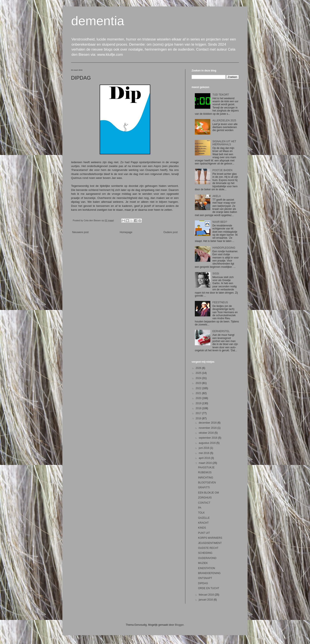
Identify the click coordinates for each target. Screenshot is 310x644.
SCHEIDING (205, 553)
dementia (98, 21)
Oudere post (170, 232)
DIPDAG (203, 583)
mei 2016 (204, 453)
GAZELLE (204, 518)
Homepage (126, 232)
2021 (199, 393)
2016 (199, 418)
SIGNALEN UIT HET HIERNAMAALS (224, 143)
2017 (199, 413)
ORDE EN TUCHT (209, 588)
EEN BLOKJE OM (208, 493)
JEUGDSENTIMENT (210, 543)
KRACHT (203, 523)
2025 (199, 373)
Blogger (179, 625)
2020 (199, 398)
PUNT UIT (204, 533)
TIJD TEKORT (221, 95)
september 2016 (208, 438)
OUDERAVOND (207, 558)
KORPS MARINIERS (210, 538)
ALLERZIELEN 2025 (224, 121)
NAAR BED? (220, 222)
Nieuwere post (80, 232)
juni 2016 (204, 448)
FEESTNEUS (220, 302)
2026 (199, 368)
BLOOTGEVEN (207, 483)
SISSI (216, 274)
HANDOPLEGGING (224, 248)
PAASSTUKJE (206, 468)
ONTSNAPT (205, 578)
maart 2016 (206, 463)
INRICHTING (206, 478)
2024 (199, 378)
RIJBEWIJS (205, 472)
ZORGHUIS (205, 498)
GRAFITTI (204, 488)
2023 (199, 383)
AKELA (217, 196)
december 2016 (208, 423)
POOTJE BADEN (222, 170)
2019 (199, 403)
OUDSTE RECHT (208, 548)
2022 (199, 388)
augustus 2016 (208, 443)
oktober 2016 (207, 433)
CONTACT (204, 503)
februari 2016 (207, 595)
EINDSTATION (207, 568)
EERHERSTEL (221, 331)
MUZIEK (203, 563)
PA (200, 508)
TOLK (201, 513)
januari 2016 (206, 600)
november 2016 (208, 428)
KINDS (202, 528)
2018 (199, 408)
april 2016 (205, 458)
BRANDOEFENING (209, 573)
